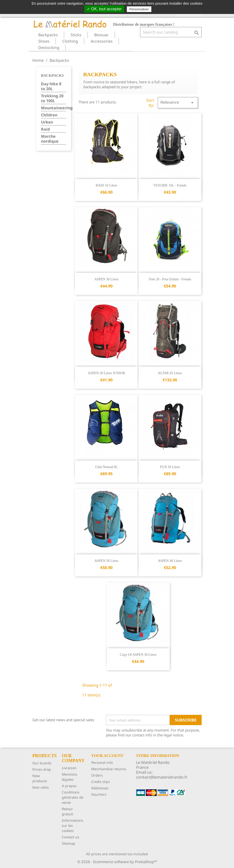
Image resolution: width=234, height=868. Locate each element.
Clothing (70, 41)
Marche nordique (50, 139)
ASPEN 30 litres (106, 279)
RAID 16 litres (106, 185)
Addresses (100, 788)
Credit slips (101, 782)
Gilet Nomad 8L (106, 467)
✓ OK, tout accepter (104, 9)
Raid (45, 129)
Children (49, 115)
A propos (69, 786)
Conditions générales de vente (73, 797)
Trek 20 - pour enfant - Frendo (170, 279)
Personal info (102, 763)
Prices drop (42, 769)
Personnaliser (139, 9)
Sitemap (69, 843)
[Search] (171, 32)
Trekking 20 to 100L (52, 98)
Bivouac (101, 35)
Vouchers (99, 794)
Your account (107, 756)
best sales (41, 787)
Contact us (71, 837)
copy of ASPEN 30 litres (138, 655)
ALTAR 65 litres (170, 373)
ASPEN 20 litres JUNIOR (106, 373)
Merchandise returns (109, 769)
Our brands (42, 763)
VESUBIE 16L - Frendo (170, 185)
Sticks (76, 35)
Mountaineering (54, 108)
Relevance (178, 103)
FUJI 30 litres (170, 467)
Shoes (44, 41)
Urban (47, 122)
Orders (97, 775)
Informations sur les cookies (72, 825)
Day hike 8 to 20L (51, 86)
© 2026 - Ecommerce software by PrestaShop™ (117, 862)
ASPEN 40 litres (170, 561)
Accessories (102, 41)
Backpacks (48, 35)
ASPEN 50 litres (106, 561)
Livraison (69, 768)
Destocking (49, 48)
